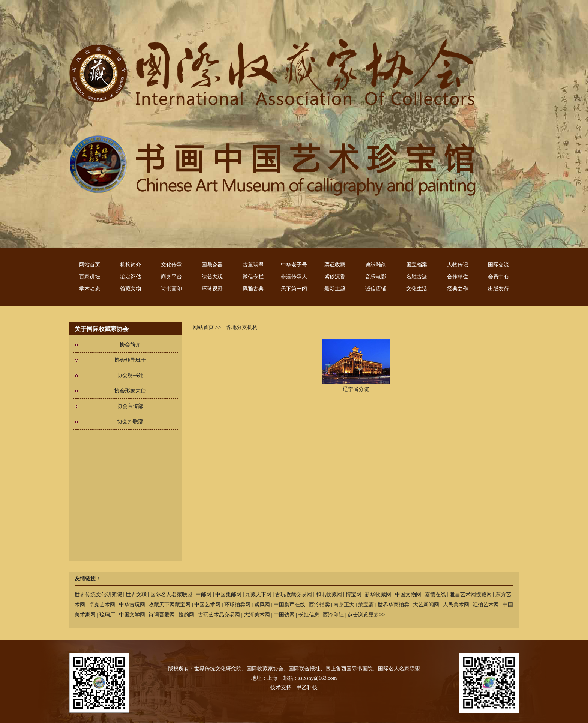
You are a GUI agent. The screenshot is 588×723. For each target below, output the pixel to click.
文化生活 (417, 289)
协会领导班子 (130, 360)
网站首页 (90, 265)
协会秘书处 (130, 375)
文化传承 (171, 265)
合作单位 (457, 277)
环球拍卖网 (237, 605)
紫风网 (262, 605)
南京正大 (344, 605)
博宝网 (354, 594)
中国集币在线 (289, 605)
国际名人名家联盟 (171, 594)
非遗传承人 (294, 277)
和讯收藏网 (329, 594)
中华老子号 (294, 265)
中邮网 (204, 594)
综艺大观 (212, 277)
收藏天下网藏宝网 (169, 605)
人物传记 (457, 265)
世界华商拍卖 (393, 605)
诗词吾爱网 (162, 615)
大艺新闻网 (426, 605)
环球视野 (212, 289)
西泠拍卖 (319, 605)
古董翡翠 (253, 265)
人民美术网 (456, 605)
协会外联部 (130, 422)
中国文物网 (408, 594)
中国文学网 (132, 615)
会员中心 (498, 277)
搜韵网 (186, 615)
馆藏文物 (130, 289)
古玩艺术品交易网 (219, 615)
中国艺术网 (207, 605)
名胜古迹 (417, 277)
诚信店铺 (376, 289)
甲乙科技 (307, 688)
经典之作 (457, 289)
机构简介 (130, 265)
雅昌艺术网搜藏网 (471, 594)
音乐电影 (376, 277)
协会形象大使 (130, 391)
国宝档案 (417, 265)
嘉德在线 (435, 594)
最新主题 (335, 289)
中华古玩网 (132, 605)
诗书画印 (171, 289)
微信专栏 (253, 277)
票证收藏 (335, 265)
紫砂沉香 (335, 277)
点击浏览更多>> (366, 615)
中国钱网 (284, 615)
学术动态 (90, 289)
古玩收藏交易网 (294, 594)
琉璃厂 (107, 615)
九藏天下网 (258, 594)
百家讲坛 (90, 277)
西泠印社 (333, 615)
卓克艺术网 (102, 605)
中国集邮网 (228, 594)
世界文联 (136, 594)
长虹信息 (309, 615)
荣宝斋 (366, 605)
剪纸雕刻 (376, 265)
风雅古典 (253, 289)
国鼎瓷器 (212, 265)
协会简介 (130, 345)
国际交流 (498, 265)
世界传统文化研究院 (98, 594)
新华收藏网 (378, 594)
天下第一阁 (294, 289)
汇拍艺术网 (486, 605)
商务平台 (171, 277)
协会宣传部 (130, 406)
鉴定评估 (130, 277)
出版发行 (498, 289)
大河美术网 (257, 615)
